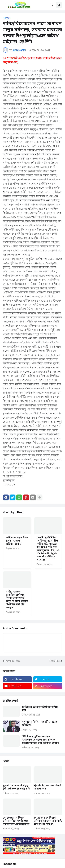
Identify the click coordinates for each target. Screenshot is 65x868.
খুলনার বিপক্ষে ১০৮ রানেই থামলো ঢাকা (47, 787)
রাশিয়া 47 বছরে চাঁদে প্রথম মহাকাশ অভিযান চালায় (17, 541)
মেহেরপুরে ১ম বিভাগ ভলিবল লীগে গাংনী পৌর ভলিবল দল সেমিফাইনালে (16, 821)
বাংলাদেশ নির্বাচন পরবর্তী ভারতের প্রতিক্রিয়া (40, 724)
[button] (4, 5)
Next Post (55, 661)
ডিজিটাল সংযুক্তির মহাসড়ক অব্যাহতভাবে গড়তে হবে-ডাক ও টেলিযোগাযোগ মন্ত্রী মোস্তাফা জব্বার (40, 740)
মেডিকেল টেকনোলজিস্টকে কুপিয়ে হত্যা (40, 709)
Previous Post (12, 661)
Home (6, 18)
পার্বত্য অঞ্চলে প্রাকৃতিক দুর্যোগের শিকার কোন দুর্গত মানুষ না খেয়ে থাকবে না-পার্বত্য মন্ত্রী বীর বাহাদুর (17, 600)
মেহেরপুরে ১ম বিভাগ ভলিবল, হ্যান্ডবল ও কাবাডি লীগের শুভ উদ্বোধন (48, 821)
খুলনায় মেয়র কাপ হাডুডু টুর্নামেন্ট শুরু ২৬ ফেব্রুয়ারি (16, 787)
